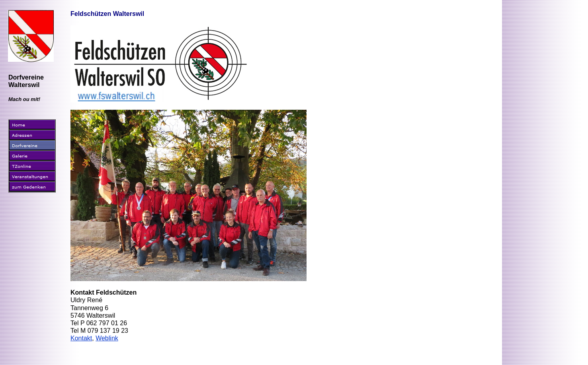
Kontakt (81, 338)
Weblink (107, 338)
